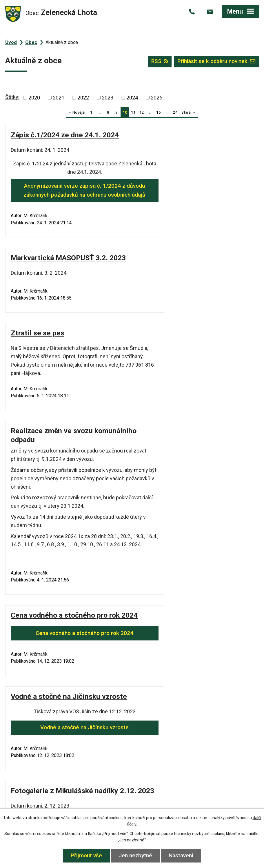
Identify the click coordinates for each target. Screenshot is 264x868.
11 (133, 112)
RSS (157, 62)
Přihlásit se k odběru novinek (215, 62)
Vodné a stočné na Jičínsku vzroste (197, 495)
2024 (132, 98)
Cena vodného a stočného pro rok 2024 (67, 486)
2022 (83, 98)
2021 (59, 98)
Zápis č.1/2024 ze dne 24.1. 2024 (65, 135)
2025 (156, 98)
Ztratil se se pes (38, 266)
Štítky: (12, 97)
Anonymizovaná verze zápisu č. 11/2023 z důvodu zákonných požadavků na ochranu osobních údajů (197, 623)
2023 (108, 98)
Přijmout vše (85, 855)
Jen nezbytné (135, 855)
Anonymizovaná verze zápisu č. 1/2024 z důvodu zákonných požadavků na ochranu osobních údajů (67, 195)
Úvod (11, 42)
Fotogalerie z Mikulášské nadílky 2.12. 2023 (67, 602)
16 (159, 112)
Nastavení (182, 855)
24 (175, 112)
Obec (31, 42)
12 (142, 112)
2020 (34, 98)
